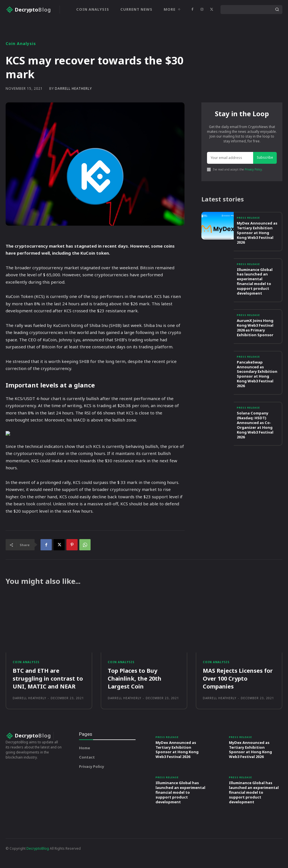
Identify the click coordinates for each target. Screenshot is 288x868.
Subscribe (265, 177)
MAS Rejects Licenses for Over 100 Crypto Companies (238, 698)
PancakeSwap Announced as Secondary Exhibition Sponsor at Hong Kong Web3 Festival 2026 (257, 393)
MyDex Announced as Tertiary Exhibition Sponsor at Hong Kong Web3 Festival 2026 (257, 252)
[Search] (277, 10)
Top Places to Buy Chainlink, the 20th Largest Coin (135, 698)
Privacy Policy (253, 188)
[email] (230, 177)
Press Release (248, 237)
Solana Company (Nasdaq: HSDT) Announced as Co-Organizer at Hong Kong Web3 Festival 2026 (255, 444)
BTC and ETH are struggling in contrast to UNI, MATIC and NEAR (48, 698)
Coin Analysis (21, 62)
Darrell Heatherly (73, 107)
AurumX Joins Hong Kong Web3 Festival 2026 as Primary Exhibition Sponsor (255, 346)
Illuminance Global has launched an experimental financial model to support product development (255, 300)
